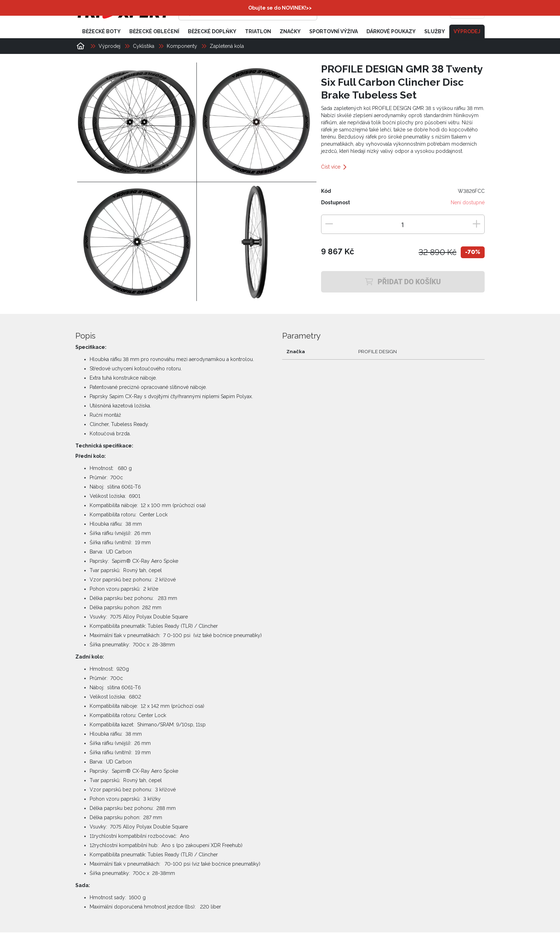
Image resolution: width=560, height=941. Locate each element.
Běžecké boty (101, 31)
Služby (435, 31)
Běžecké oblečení (154, 31)
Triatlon (258, 31)
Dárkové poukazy (391, 31)
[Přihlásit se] (375, 12)
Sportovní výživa (334, 31)
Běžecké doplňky (212, 31)
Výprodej (467, 31)
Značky (290, 31)
